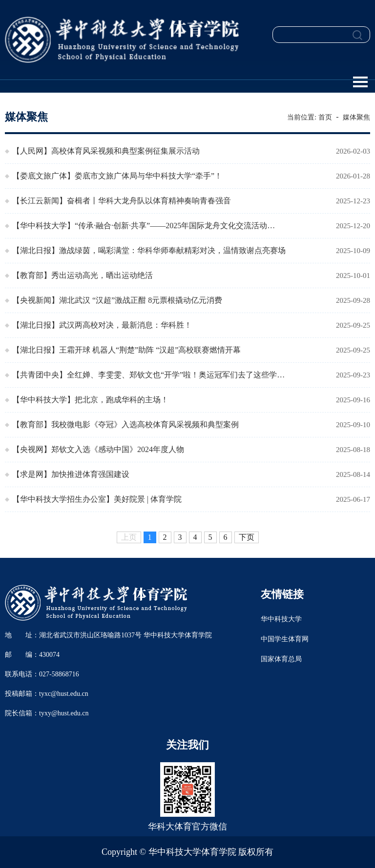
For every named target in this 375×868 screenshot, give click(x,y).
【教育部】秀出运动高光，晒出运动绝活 (83, 275)
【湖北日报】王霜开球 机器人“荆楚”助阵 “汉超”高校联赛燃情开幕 (126, 350)
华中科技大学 (281, 619)
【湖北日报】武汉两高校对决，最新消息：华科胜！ (102, 325)
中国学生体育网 (285, 639)
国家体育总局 (281, 659)
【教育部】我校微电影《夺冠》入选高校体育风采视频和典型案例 (125, 424)
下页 (247, 537)
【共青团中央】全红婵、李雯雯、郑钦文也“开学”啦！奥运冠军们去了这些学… (148, 375)
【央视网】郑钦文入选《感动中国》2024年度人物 (98, 449)
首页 (325, 117)
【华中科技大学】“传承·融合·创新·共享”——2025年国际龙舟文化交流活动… (144, 226)
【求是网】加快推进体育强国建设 (71, 474)
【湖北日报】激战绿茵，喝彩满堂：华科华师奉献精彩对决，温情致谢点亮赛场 (149, 250)
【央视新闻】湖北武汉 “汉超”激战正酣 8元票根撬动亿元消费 (117, 300)
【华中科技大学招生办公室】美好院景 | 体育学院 (97, 499)
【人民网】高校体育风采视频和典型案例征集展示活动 (106, 151)
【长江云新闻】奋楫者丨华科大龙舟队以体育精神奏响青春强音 (122, 201)
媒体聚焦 (356, 117)
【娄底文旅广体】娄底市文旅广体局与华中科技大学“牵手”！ (117, 176)
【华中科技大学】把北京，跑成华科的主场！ (90, 400)
